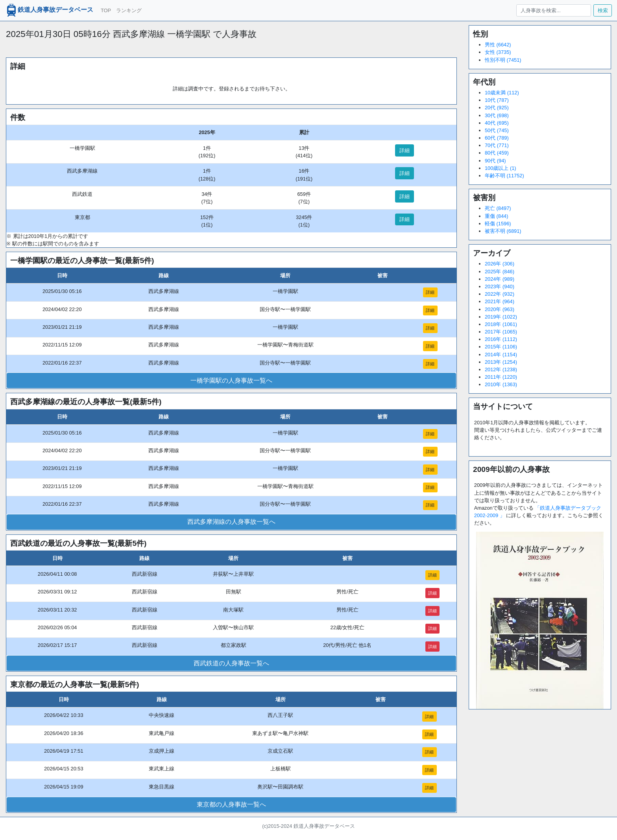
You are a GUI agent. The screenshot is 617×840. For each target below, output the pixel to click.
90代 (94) (495, 161)
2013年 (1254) (501, 362)
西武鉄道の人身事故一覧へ (231, 663)
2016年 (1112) (501, 339)
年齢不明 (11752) (504, 176)
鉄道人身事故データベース (49, 10)
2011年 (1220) (501, 377)
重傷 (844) (496, 216)
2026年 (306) (500, 264)
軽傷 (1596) (498, 224)
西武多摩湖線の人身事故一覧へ (231, 522)
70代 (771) (497, 145)
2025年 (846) (500, 272)
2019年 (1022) (501, 317)
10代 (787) (497, 100)
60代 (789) (497, 138)
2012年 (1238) (501, 369)
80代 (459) (497, 153)
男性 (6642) (498, 45)
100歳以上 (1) (501, 168)
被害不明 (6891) (503, 231)
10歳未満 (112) (502, 93)
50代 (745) (497, 130)
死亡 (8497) (498, 208)
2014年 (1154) (501, 355)
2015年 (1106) (501, 347)
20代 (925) (497, 108)
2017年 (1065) (501, 332)
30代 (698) (497, 115)
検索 (603, 10)
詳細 (405, 150)
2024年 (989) (500, 279)
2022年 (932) (500, 294)
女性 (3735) (498, 52)
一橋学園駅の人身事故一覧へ (231, 380)
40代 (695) (497, 123)
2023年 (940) (500, 286)
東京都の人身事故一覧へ (231, 804)
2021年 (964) (500, 301)
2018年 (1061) (501, 324)
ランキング (129, 10)
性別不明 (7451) (503, 60)
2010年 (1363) (501, 384)
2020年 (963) (500, 309)
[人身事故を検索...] (553, 10)
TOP (106, 10)
